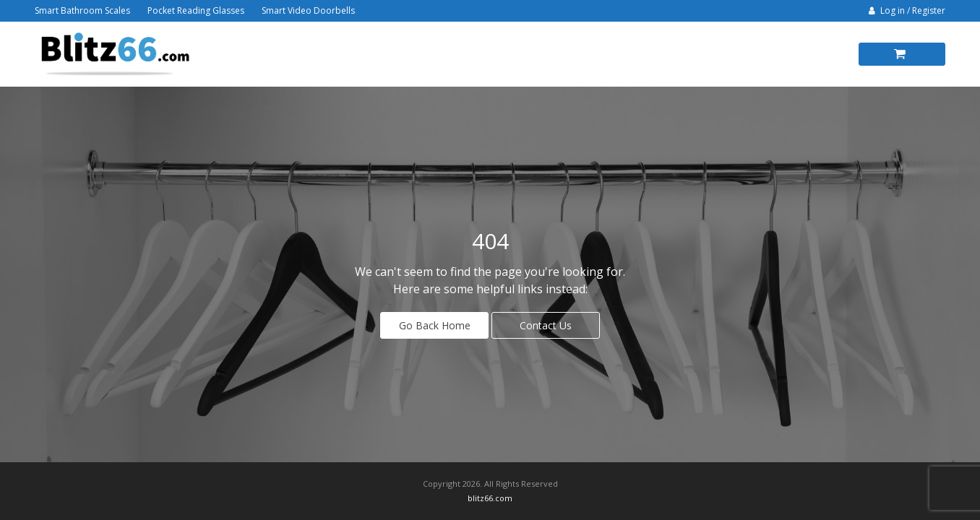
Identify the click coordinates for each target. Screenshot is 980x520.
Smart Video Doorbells (308, 10)
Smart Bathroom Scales (82, 10)
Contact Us (546, 325)
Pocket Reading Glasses (196, 10)
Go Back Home (435, 325)
